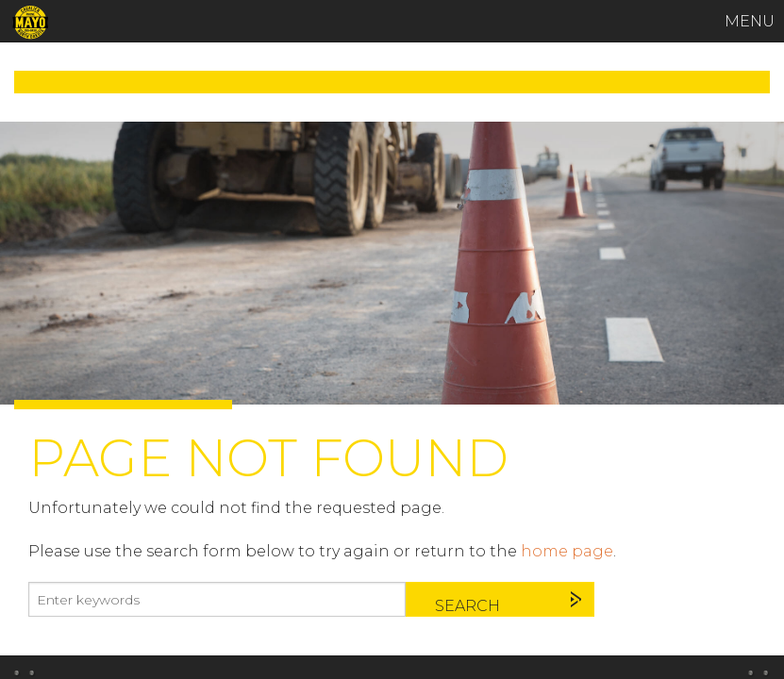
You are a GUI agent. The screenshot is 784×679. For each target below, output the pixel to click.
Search (467, 606)
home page (567, 551)
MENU (750, 21)
